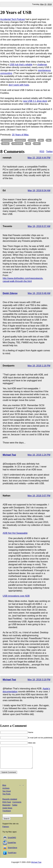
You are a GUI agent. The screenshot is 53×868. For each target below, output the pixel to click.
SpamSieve (12, 852)
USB (28, 144)
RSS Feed (7, 806)
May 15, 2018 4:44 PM (39, 158)
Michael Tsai (9, 455)
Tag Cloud (7, 795)
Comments (17, 806)
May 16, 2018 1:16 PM (39, 366)
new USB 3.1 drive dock (35, 101)
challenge (42, 65)
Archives (6, 792)
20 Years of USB (16, 12)
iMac (41, 140)
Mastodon (6, 809)
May (42, 4)
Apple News (7, 812)
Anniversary (7, 140)
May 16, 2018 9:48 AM (39, 293)
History (32, 140)
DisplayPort (21, 140)
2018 (50, 4)
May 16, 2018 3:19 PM (39, 680)
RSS (42, 152)
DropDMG (12, 842)
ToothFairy (12, 857)
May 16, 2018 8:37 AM (39, 226)
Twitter (49, 152)
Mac (49, 140)
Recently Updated (10, 803)
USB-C (37, 144)
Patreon (6, 831)
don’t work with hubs (19, 85)
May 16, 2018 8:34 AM (39, 190)
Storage (6, 144)
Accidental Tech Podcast (13, 19)
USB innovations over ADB (16, 596)
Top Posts (6, 798)
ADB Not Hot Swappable (15, 533)
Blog (4, 789)
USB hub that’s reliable (21, 65)
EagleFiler (12, 847)
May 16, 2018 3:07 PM (39, 496)
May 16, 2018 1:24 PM (39, 455)
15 (45, 4)
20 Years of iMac (20, 135)
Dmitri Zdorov (10, 293)
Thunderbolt (18, 144)
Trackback (7, 815)
